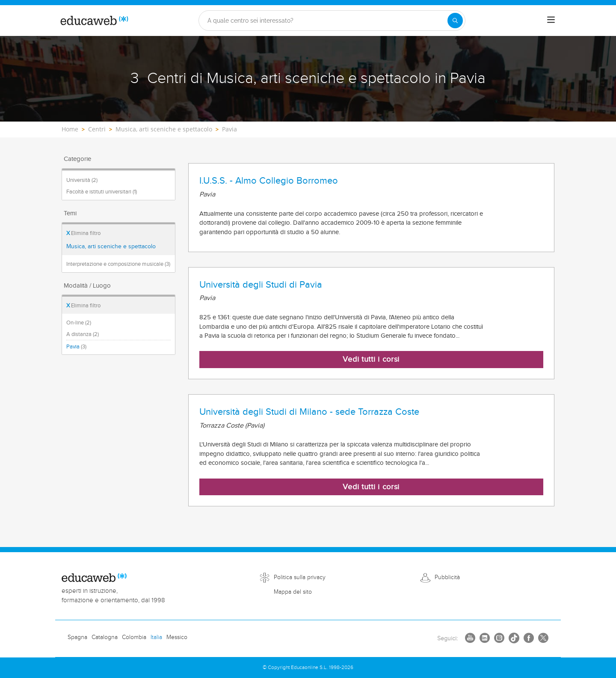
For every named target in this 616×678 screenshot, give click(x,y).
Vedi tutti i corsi (371, 359)
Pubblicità (447, 577)
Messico (177, 637)
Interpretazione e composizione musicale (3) (118, 264)
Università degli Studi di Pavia (261, 285)
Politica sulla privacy (300, 577)
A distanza (83, 334)
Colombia (134, 637)
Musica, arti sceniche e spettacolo (111, 247)
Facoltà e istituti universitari (102, 192)
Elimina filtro (83, 233)
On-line (79, 323)
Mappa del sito (293, 592)
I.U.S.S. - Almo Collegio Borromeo (269, 181)
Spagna (77, 637)
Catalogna (105, 637)
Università (82, 180)
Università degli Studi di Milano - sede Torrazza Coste (309, 412)
